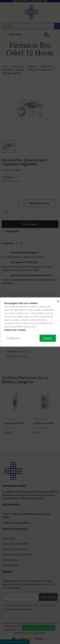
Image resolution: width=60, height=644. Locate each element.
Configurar (13, 338)
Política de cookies (15, 330)
